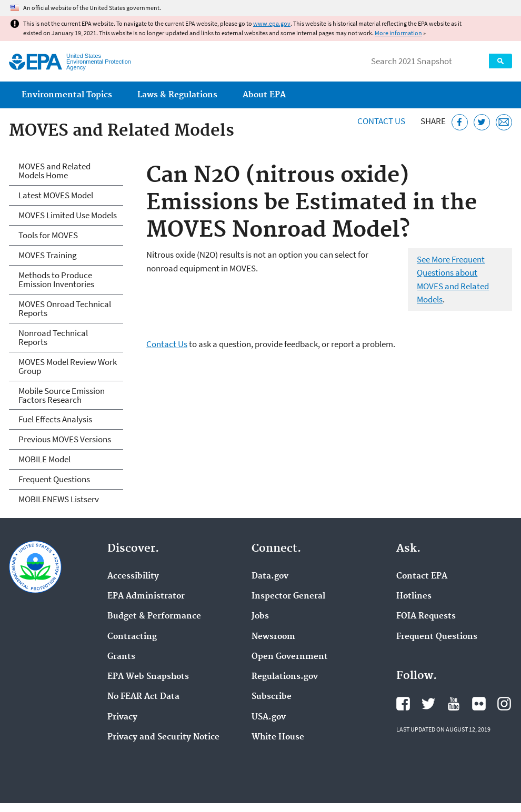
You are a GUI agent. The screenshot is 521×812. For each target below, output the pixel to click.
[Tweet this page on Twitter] (482, 122)
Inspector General (288, 596)
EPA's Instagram (504, 704)
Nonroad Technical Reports (53, 337)
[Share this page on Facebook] (460, 122)
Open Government (290, 657)
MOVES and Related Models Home (54, 171)
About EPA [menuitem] (264, 95)
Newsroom (273, 637)
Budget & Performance (154, 616)
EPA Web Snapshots (148, 677)
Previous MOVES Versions (65, 439)
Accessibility (133, 576)
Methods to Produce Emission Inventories (56, 280)
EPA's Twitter (428, 704)
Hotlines (414, 596)
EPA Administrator (146, 596)
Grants (121, 657)
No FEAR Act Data (143, 697)
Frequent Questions (54, 479)
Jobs (260, 616)
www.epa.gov (272, 23)
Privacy (122, 717)
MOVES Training (48, 255)
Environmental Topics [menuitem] (67, 95)
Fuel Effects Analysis (55, 419)
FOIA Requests (426, 616)
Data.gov (270, 576)
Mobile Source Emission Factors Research (62, 395)
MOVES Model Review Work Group (68, 366)
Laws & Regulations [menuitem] (177, 95)
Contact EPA (422, 576)
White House (278, 737)
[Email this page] (504, 122)
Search (500, 61)
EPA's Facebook (403, 704)
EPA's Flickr (479, 704)
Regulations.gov (285, 677)
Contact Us (381, 121)
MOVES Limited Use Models (68, 215)
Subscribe (272, 697)
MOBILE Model (44, 459)
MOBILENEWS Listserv (59, 499)
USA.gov (269, 717)
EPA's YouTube (454, 704)
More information (398, 33)
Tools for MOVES (48, 235)
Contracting (132, 637)
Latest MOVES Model (56, 195)
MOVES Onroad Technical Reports (65, 308)
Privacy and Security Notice (163, 737)
